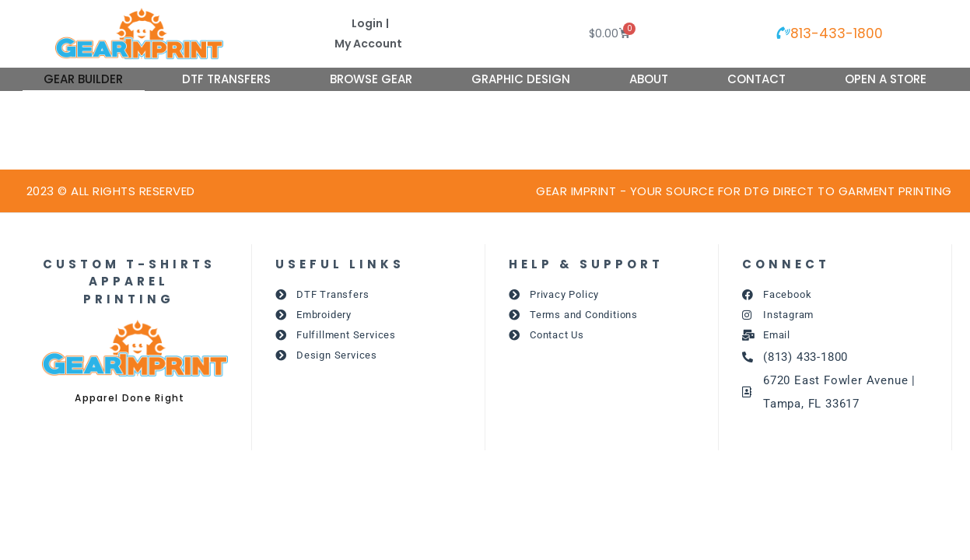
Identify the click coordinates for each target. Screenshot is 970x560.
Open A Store (886, 79)
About (649, 79)
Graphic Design (521, 79)
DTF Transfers (226, 79)
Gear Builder (83, 79)
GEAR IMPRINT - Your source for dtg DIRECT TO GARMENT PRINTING (744, 191)
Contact (756, 79)
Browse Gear (371, 79)
